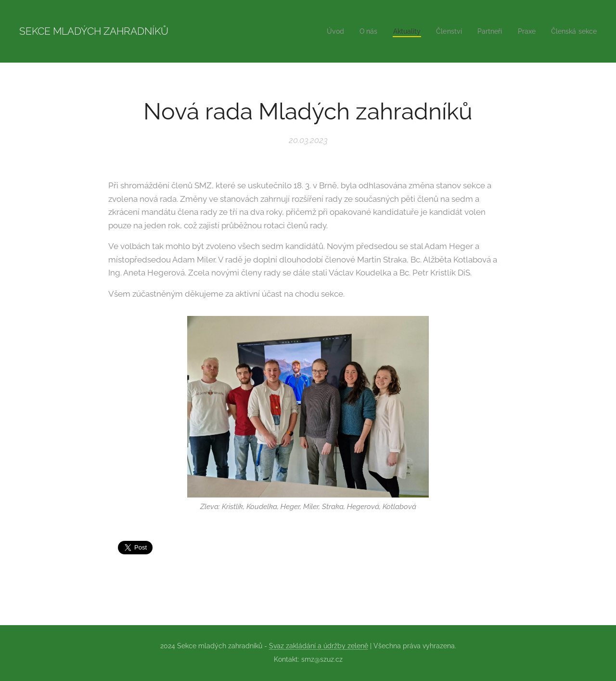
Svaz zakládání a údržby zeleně (319, 646)
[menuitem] (323, 31)
